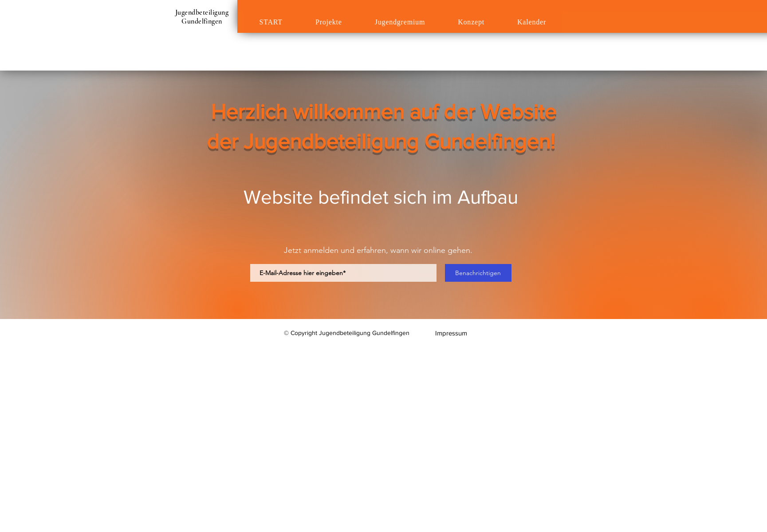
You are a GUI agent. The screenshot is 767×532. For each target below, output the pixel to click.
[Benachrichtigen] (478, 273)
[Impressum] (451, 333)
